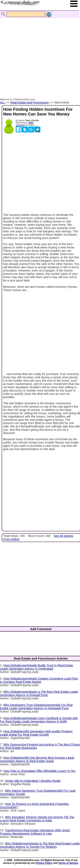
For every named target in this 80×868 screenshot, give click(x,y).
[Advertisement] (39, 54)
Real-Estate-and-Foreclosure (30, 102)
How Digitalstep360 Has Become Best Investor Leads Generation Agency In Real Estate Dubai (37, 759)
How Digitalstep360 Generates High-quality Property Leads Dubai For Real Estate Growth (36, 733)
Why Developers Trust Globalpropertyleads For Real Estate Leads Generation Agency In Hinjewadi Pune (36, 707)
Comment (20, 125)
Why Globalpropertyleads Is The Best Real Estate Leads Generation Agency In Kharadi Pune (39, 693)
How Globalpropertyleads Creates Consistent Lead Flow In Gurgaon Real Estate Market (39, 680)
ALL (3, 102)
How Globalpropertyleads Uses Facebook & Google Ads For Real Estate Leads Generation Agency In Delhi (39, 720)
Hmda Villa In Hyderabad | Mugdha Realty (33, 781)
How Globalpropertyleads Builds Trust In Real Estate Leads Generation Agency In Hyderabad (36, 667)
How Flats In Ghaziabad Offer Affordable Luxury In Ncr (39, 771)
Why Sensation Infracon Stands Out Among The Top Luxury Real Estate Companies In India (37, 819)
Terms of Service (68, 863)
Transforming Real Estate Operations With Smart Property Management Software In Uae (35, 832)
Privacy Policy (44, 863)
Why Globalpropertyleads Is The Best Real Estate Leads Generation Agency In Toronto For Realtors (40, 845)
